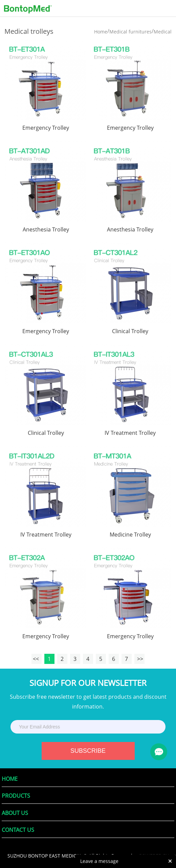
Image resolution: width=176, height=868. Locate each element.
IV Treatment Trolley (130, 433)
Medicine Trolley (130, 535)
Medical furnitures (130, 32)
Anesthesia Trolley (46, 229)
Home (101, 32)
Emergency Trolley (46, 128)
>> (139, 659)
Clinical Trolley (130, 331)
